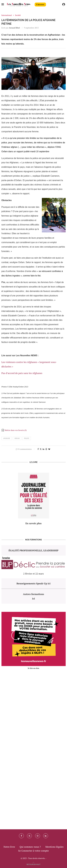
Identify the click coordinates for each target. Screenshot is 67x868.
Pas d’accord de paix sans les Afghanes (22, 373)
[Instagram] (38, 836)
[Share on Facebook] (38, 449)
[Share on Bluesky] (49, 449)
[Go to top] (34, 864)
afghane (7, 438)
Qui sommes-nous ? (30, 847)
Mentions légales (54, 847)
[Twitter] (29, 836)
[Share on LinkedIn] (43, 449)
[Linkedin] (46, 836)
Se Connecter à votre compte (33, 851)
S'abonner (40, 5)
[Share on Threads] (46, 449)
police (27, 438)
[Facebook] (21, 836)
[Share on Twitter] (41, 449)
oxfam (17, 438)
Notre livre (9, 847)
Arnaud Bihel (14, 28)
